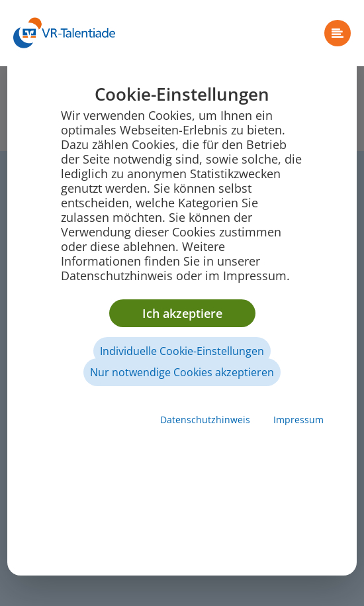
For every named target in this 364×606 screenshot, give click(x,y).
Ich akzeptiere (182, 313)
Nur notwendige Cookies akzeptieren (182, 372)
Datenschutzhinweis (205, 420)
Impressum (298, 420)
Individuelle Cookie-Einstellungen (182, 351)
